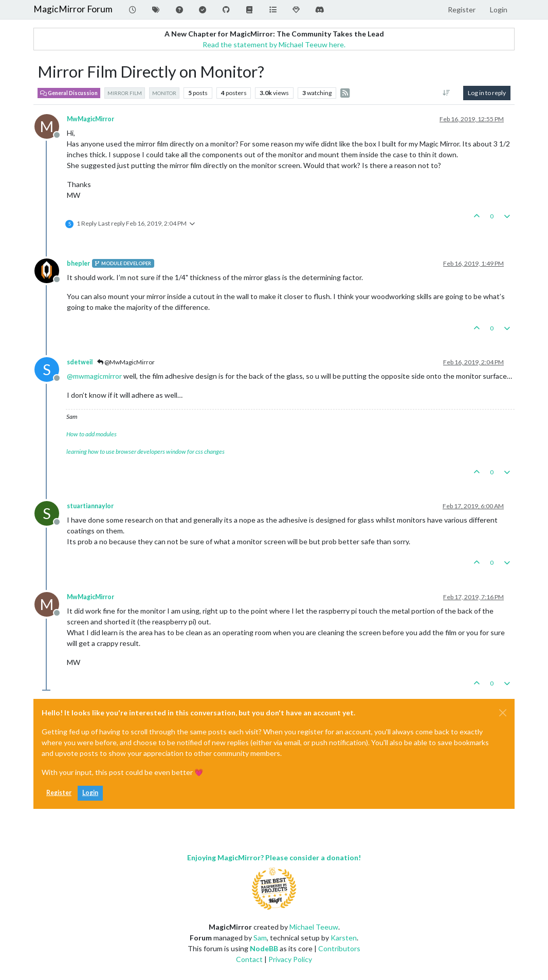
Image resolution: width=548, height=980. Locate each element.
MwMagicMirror (90, 119)
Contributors (339, 948)
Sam (260, 938)
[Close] (503, 713)
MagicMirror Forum (73, 9)
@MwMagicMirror (126, 362)
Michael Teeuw (314, 927)
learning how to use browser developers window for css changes (145, 451)
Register (59, 793)
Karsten (344, 938)
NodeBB (264, 948)
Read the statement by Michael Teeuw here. (274, 44)
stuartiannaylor (90, 506)
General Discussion (69, 93)
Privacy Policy (290, 959)
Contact (249, 959)
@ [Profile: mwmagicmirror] (94, 376)
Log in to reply (487, 93)
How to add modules (92, 434)
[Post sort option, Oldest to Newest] (446, 93)
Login (90, 793)
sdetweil (80, 362)
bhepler (78, 263)
